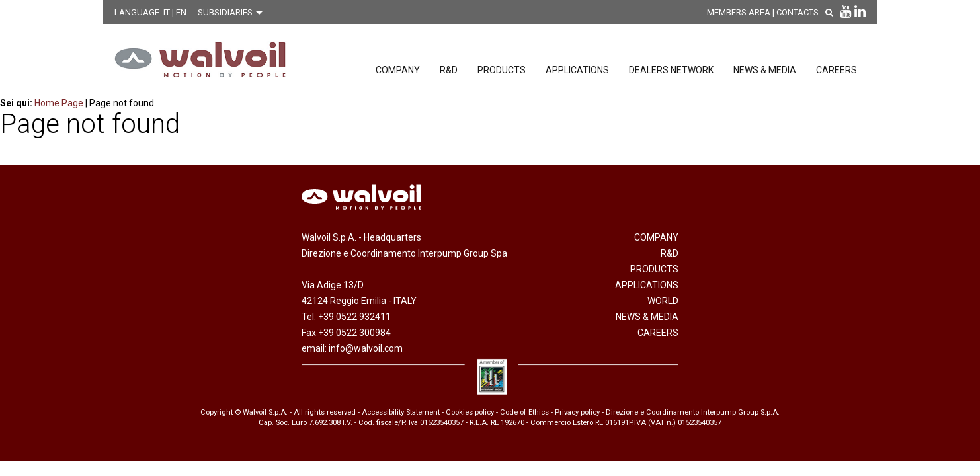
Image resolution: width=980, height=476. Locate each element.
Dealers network (671, 70)
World (663, 301)
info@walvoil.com (366, 348)
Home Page (59, 103)
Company (398, 70)
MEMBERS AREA (739, 12)
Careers (837, 70)
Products (502, 70)
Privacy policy (577, 412)
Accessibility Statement (401, 412)
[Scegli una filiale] (233, 13)
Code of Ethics (524, 412)
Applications (577, 70)
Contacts (797, 12)
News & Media (765, 70)
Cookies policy (470, 412)
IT (168, 12)
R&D (449, 70)
